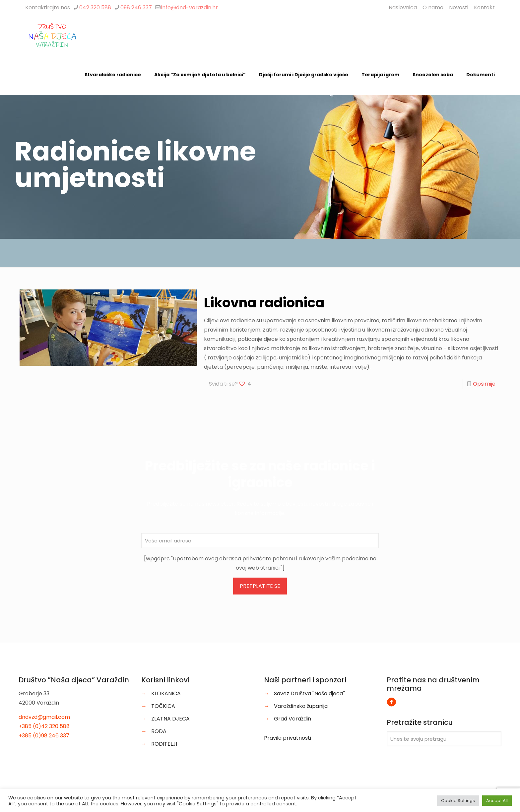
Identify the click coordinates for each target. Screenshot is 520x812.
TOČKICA (163, 706)
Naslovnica (403, 7)
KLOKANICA (166, 693)
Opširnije (484, 384)
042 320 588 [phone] (95, 7)
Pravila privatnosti (288, 738)
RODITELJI (164, 744)
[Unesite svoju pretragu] (444, 739)
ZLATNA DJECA (170, 719)
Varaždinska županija (301, 706)
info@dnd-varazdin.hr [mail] (190, 7)
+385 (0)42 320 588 (44, 726)
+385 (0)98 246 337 (44, 736)
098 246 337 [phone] (136, 7)
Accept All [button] (497, 801)
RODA (159, 731)
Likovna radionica (264, 303)
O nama (433, 7)
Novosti (459, 7)
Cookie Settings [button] (458, 801)
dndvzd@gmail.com (44, 717)
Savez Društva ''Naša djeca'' (309, 693)
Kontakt (484, 7)
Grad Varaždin (292, 719)
